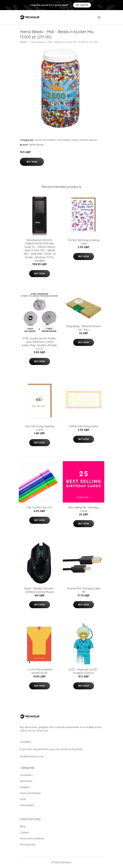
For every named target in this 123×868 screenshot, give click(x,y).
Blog (23, 826)
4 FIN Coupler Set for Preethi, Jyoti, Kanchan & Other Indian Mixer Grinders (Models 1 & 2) (39, 344)
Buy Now (32, 162)
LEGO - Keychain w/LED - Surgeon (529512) (84, 671)
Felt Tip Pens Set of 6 (39, 507)
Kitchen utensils (88, 140)
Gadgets (25, 787)
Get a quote (82, 5)
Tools (23, 799)
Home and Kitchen (45, 140)
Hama (75, 140)
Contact (24, 832)
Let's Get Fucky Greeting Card (40, 428)
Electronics (26, 781)
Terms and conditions (32, 838)
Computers (26, 775)
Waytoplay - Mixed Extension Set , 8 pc (84, 328)
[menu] (99, 17)
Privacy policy (28, 844)
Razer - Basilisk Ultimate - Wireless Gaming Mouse (40, 590)
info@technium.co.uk (32, 756)
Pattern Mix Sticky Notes (84, 426)
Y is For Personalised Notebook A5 (40, 671)
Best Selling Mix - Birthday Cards (84, 509)
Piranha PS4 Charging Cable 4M (84, 590)
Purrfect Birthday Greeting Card (84, 242)
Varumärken (64, 140)
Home (23, 42)
